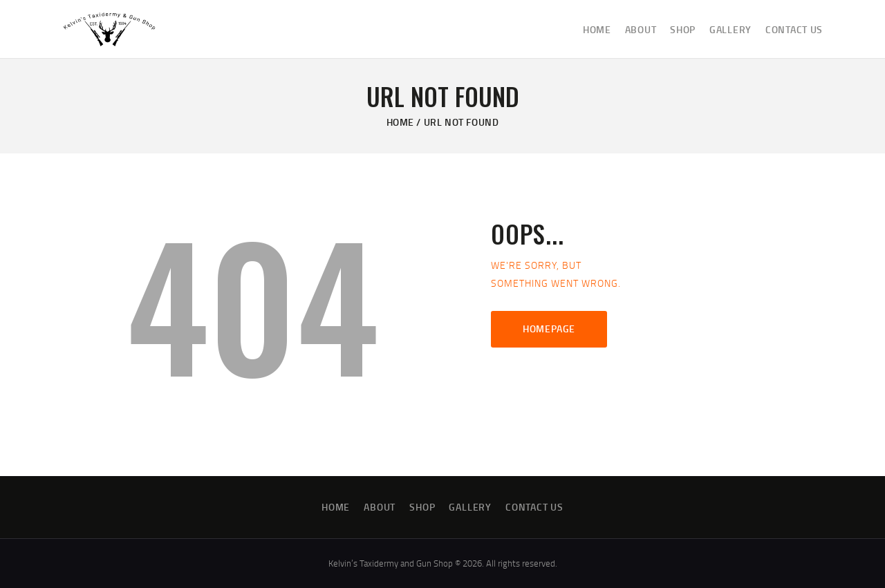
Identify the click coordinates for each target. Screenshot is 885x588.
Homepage (549, 329)
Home (400, 122)
